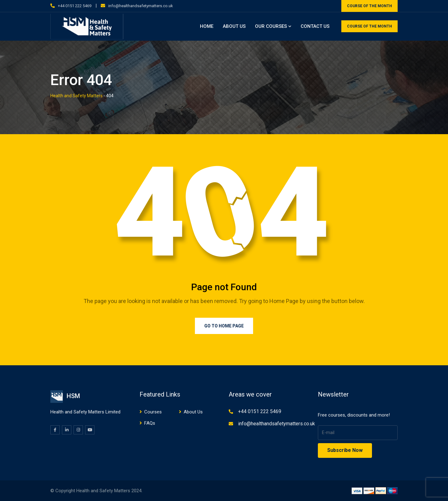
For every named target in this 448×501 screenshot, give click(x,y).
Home (207, 26)
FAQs (150, 423)
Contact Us (315, 26)
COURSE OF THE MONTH (369, 6)
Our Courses (271, 26)
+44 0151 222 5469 (75, 6)
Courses (153, 412)
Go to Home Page (224, 326)
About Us (234, 26)
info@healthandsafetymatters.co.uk (141, 6)
